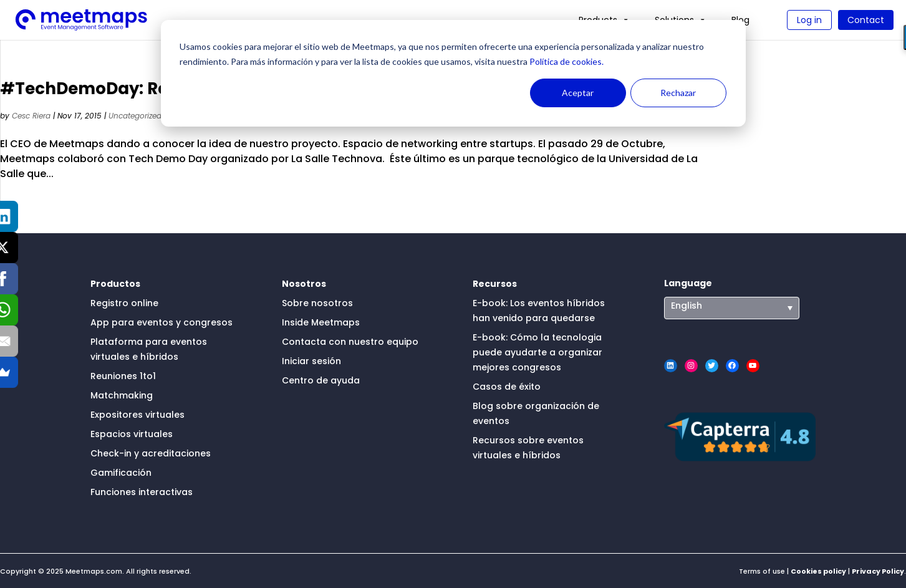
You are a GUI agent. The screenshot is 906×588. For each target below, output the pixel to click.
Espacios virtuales (132, 434)
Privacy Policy (878, 571)
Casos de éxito (507, 387)
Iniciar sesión (311, 361)
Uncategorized (135, 116)
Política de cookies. (566, 61)
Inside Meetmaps (321, 322)
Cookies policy (818, 571)
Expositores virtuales (137, 415)
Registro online (124, 303)
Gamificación (121, 473)
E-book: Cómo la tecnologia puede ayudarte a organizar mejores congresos (537, 352)
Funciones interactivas (142, 492)
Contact (866, 20)
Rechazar (678, 93)
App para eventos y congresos (161, 322)
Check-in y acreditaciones (151, 453)
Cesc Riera (31, 116)
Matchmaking (122, 395)
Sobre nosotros (317, 303)
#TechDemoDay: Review (103, 89)
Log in (809, 20)
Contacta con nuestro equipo (350, 342)
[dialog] (453, 73)
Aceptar (578, 93)
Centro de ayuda (321, 380)
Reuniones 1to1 (123, 376)
